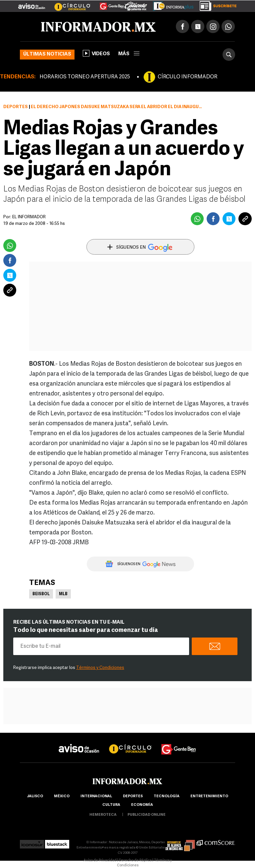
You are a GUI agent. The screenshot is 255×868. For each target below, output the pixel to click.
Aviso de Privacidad (100, 861)
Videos (96, 53)
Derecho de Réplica (135, 861)
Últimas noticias (47, 54)
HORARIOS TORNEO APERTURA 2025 (85, 77)
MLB (63, 594)
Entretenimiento (209, 796)
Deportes (16, 107)
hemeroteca (103, 815)
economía (142, 805)
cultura (111, 805)
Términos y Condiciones (100, 668)
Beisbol (41, 594)
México (62, 796)
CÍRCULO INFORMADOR (187, 77)
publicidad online (147, 815)
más (129, 54)
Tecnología (167, 796)
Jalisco (35, 796)
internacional (96, 796)
